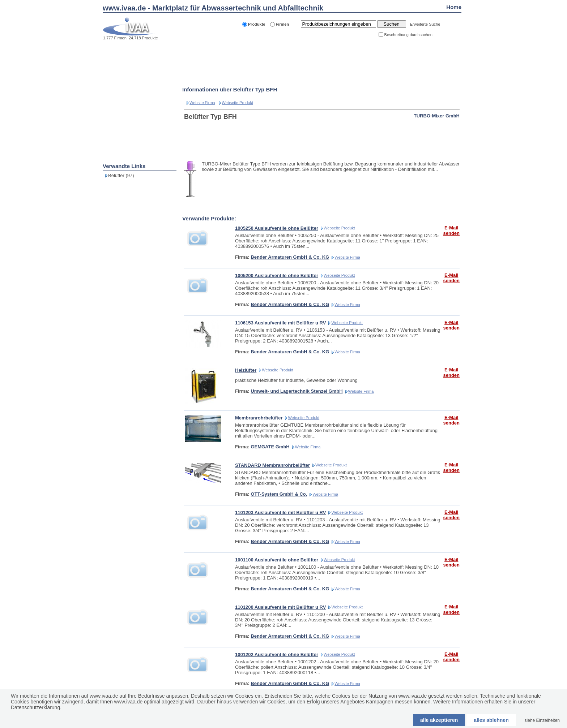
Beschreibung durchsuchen (408, 35)
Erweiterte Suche (425, 24)
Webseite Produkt (237, 103)
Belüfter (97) (121, 175)
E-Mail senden (451, 231)
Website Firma (202, 103)
